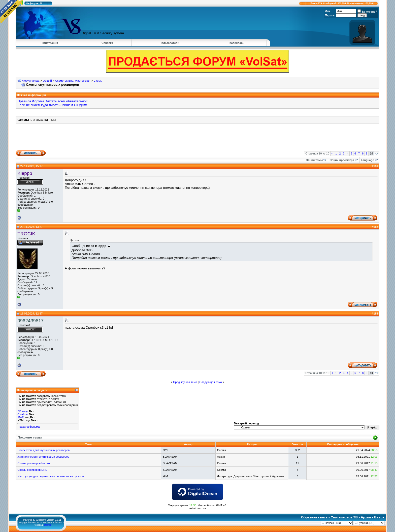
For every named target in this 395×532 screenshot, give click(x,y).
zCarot (47, 525)
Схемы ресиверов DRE (32, 470)
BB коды (23, 411)
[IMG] (21, 417)
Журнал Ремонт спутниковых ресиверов (43, 457)
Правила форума (28, 427)
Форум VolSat (31, 81)
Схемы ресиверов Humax (34, 463)
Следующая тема (210, 382)
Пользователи (169, 43)
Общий (47, 81)
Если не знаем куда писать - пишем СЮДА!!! (52, 105)
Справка (107, 43)
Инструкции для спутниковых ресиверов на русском (51, 476)
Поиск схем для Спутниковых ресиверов (43, 450)
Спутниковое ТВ (344, 517)
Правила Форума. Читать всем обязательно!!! (53, 101)
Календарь (237, 43)
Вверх (379, 517)
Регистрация (49, 43)
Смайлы (23, 414)
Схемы (98, 81)
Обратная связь (314, 517)
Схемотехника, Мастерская (73, 81)
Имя (328, 11)
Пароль (330, 15)
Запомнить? (367, 12)
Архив (366, 517)
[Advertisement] (197, 139)
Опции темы (314, 160)
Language (368, 160)
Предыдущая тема (185, 382)
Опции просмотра (342, 160)
